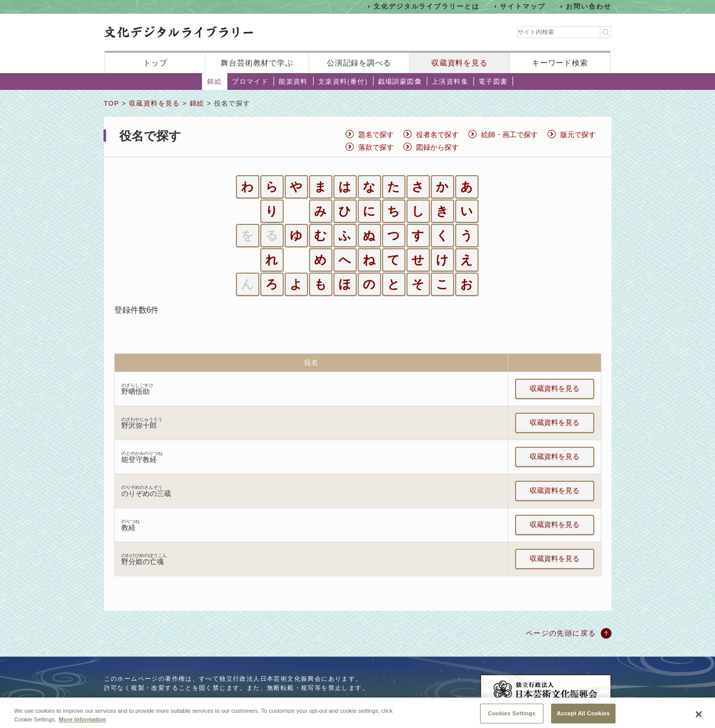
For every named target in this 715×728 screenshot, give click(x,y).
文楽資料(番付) (343, 81)
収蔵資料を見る (459, 63)
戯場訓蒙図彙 (400, 81)
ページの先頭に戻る (561, 633)
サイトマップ (523, 6)
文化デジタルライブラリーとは (427, 6)
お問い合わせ (589, 6)
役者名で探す (437, 135)
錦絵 (214, 81)
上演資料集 (450, 81)
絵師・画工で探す (509, 135)
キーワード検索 (560, 63)
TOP (112, 103)
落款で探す (376, 147)
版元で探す (578, 135)
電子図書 (493, 81)
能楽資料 (293, 81)
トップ (155, 63)
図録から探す (437, 147)
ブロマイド (250, 81)
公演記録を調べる (359, 63)
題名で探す (376, 135)
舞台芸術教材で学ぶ (257, 63)
